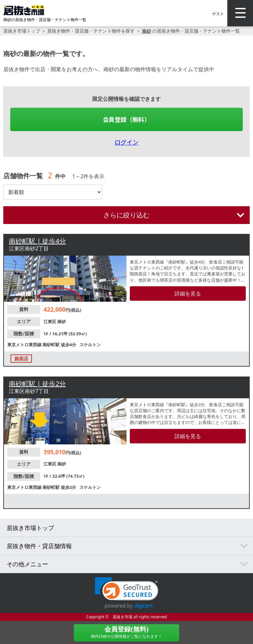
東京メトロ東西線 (25, 345)
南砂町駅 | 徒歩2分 (37, 384)
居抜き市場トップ (22, 31)
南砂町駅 (52, 345)
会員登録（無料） (126, 119)
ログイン (126, 142)
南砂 (147, 31)
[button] (127, 593)
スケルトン (90, 345)
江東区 (50, 322)
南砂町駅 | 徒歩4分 (37, 241)
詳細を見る (188, 294)
